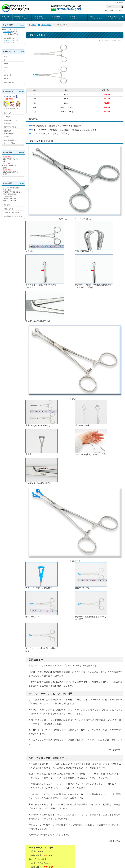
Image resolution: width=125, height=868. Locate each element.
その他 (6, 79)
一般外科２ (41, 18)
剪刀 (5, 56)
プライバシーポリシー (11, 213)
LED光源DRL (8, 117)
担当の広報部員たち (12, 102)
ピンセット (8, 75)
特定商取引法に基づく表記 (13, 216)
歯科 (79, 18)
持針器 (6, 64)
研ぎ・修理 (8, 113)
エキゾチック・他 (116, 18)
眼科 (97, 18)
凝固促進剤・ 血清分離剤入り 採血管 (9, 134)
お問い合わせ (8, 209)
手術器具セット (9, 82)
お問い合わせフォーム (11, 40)
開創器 (6, 67)
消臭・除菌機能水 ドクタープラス (9, 142)
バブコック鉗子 (45, 25)
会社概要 (7, 205)
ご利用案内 (7, 32)
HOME (7, 17)
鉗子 (5, 60)
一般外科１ (23, 18)
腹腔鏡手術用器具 (10, 127)
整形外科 (60, 18)
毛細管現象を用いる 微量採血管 (10, 122)
